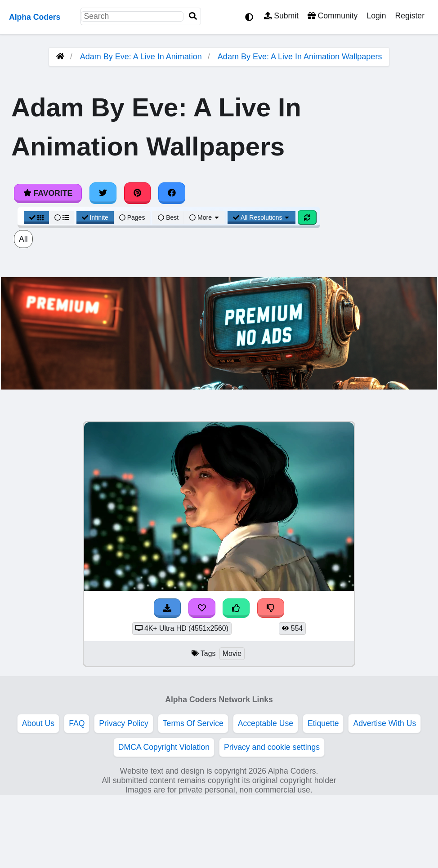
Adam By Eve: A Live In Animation (141, 57)
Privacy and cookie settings (272, 747)
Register (410, 16)
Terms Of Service (193, 723)
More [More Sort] (205, 217)
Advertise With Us (384, 723)
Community (333, 16)
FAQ (77, 723)
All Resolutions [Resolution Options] (262, 217)
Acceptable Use (266, 723)
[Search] (193, 16)
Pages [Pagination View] (132, 217)
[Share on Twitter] (103, 193)
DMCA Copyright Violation (164, 747)
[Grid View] (36, 217)
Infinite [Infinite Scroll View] (95, 217)
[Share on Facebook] (172, 193)
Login (376, 16)
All (23, 239)
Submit (281, 16)
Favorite (48, 193)
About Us (38, 723)
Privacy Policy (124, 723)
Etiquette (323, 723)
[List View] (62, 217)
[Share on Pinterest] (138, 193)
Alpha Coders (35, 17)
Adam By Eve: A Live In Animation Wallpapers (300, 57)
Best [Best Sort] (168, 217)
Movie (232, 653)
